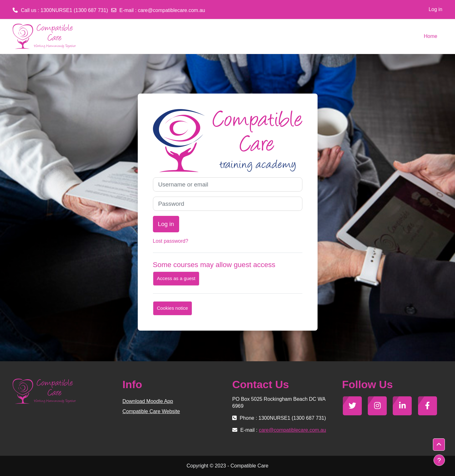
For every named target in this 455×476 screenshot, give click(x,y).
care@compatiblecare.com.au (171, 10)
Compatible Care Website (151, 411)
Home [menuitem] (431, 36)
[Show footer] (439, 460)
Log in (435, 9)
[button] (439, 445)
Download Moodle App (148, 401)
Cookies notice (173, 308)
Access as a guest (176, 278)
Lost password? (171, 241)
